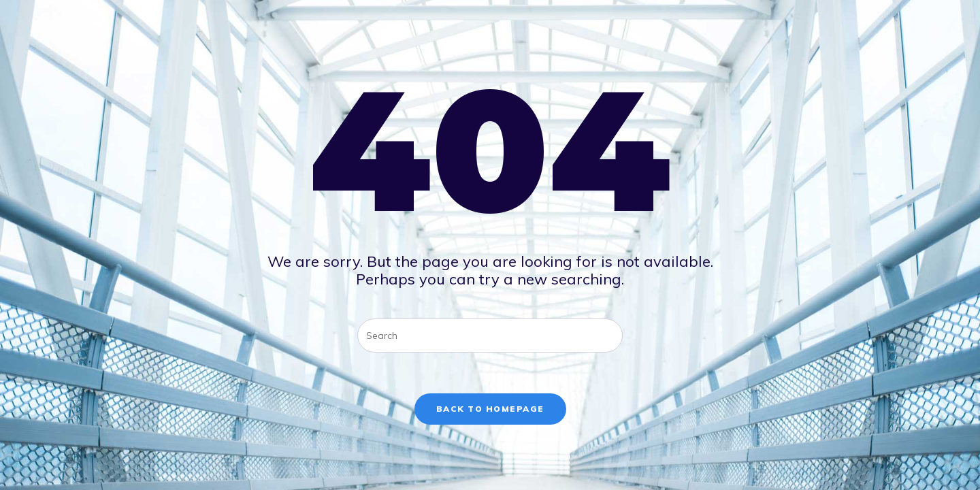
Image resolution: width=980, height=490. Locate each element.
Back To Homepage (490, 409)
